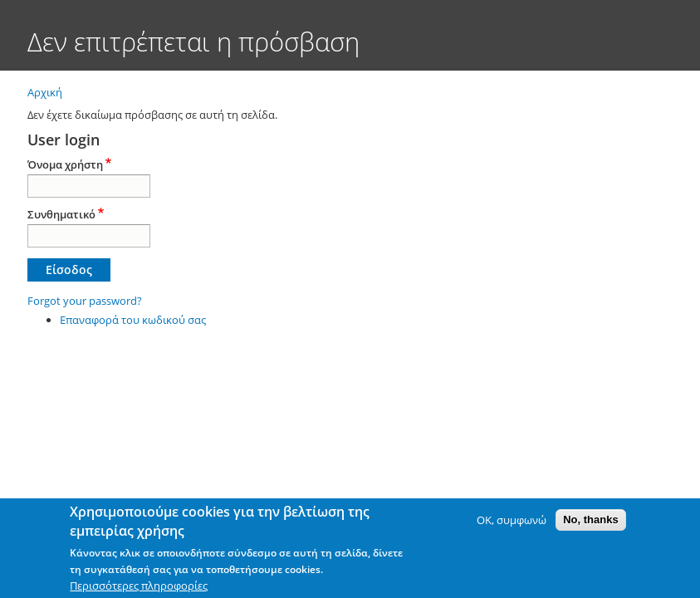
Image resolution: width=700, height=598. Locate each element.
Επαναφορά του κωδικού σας (133, 320)
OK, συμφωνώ (512, 520)
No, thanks (590, 520)
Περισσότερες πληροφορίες (139, 586)
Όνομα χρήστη (65, 164)
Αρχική (45, 92)
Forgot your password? (85, 301)
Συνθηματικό (61, 214)
